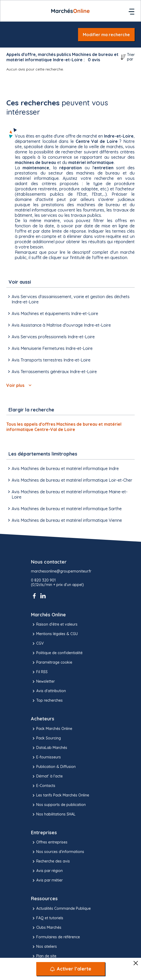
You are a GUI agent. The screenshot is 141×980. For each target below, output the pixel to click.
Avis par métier (47, 880)
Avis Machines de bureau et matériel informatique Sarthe (64, 509)
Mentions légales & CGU (54, 634)
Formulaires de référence (55, 937)
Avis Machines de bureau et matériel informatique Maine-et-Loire (67, 494)
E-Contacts (43, 786)
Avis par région (47, 871)
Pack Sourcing (46, 738)
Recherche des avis (50, 861)
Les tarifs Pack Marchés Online (60, 795)
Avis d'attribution (48, 691)
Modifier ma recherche (106, 35)
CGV (37, 644)
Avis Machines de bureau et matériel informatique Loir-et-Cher (69, 480)
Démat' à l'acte (47, 776)
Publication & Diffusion (53, 767)
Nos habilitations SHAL (53, 814)
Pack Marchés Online (52, 729)
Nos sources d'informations (58, 852)
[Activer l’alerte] (71, 969)
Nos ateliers (44, 947)
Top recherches (47, 701)
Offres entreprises (49, 842)
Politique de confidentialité (57, 653)
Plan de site (44, 956)
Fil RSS (39, 672)
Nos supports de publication (58, 805)
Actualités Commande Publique (61, 909)
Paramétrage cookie (52, 663)
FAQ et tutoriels (47, 918)
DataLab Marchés (49, 748)
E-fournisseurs (46, 757)
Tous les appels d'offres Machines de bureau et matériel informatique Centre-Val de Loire (64, 427)
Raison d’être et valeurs (54, 625)
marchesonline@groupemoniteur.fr (61, 571)
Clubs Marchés (46, 928)
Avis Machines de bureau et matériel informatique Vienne (64, 520)
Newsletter (43, 682)
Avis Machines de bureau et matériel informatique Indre (63, 468)
